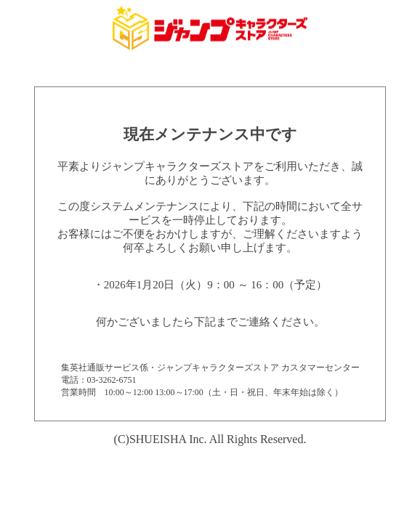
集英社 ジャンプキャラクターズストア (210, 28)
